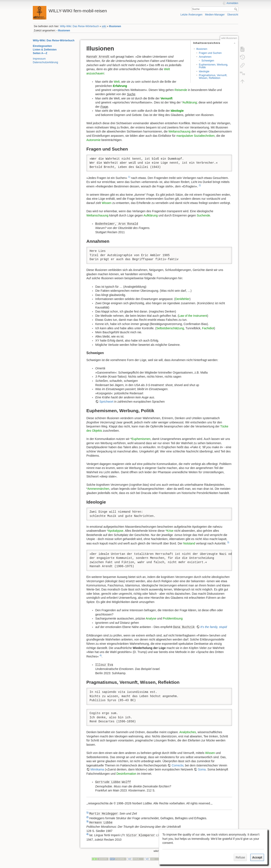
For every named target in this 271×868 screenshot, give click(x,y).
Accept (257, 857)
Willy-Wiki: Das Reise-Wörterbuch (79, 26)
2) (200, 185)
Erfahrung (120, 86)
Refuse (240, 857)
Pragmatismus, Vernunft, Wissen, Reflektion (213, 77)
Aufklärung (190, 102)
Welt (117, 82)
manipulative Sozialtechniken (196, 136)
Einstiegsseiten (42, 46)
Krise (170, 531)
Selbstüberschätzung (170, 328)
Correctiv (178, 765)
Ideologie (204, 71)
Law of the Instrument (193, 316)
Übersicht (233, 15)
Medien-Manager (215, 15)
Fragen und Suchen (210, 53)
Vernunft (167, 98)
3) (228, 542)
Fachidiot (208, 328)
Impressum (39, 59)
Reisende (181, 90)
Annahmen (205, 57)
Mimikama (97, 769)
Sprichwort (106, 402)
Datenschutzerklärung (45, 62)
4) (101, 655)
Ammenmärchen (98, 489)
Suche (236, 9)
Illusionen (115, 26)
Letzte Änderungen (192, 15)
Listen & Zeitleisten (45, 50)
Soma (202, 769)
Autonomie (93, 140)
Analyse (151, 618)
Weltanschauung (180, 131)
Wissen (106, 203)
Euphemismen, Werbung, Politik (213, 66)
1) (129, 177)
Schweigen (208, 61)
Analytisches (188, 732)
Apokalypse (116, 531)
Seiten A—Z (40, 53)
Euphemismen (141, 439)
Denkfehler (182, 299)
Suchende (203, 215)
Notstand (189, 543)
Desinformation (126, 774)
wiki (104, 26)
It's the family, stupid (214, 627)
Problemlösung (173, 618)
